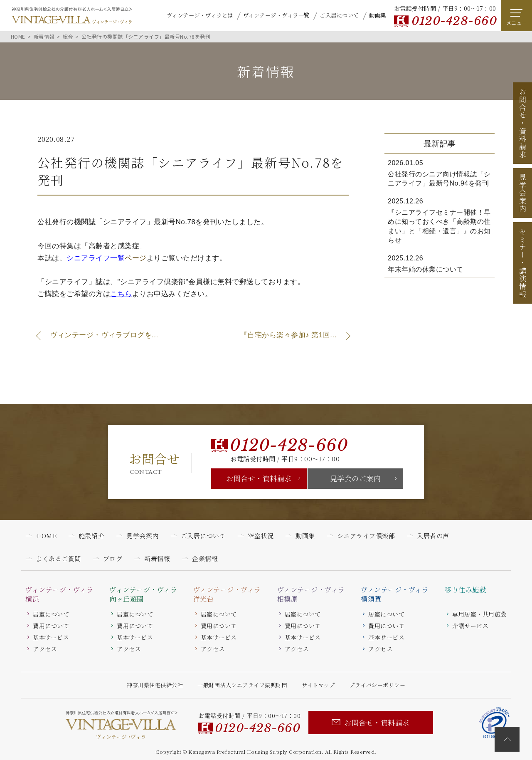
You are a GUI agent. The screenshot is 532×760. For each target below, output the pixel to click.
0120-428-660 (454, 21)
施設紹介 (91, 536)
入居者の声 (433, 536)
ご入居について (339, 15)
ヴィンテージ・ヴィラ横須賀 (395, 594)
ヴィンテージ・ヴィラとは (200, 15)
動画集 (378, 15)
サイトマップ (318, 685)
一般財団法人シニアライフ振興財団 (242, 685)
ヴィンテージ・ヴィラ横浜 (59, 594)
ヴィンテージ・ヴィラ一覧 (276, 15)
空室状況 (261, 536)
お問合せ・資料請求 (259, 478)
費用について (51, 626)
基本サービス (51, 637)
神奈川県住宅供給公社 (155, 685)
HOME (46, 536)
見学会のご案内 (356, 478)
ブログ (113, 558)
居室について (51, 614)
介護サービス (470, 626)
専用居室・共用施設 (479, 614)
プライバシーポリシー (377, 685)
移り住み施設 (465, 590)
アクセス (45, 649)
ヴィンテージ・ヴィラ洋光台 (227, 594)
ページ (107, 258)
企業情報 (205, 558)
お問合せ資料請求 (523, 123)
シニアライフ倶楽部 (366, 536)
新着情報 (157, 558)
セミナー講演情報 (523, 263)
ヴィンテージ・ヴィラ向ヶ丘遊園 (143, 594)
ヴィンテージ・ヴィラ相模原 (311, 594)
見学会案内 (523, 193)
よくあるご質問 (58, 558)
